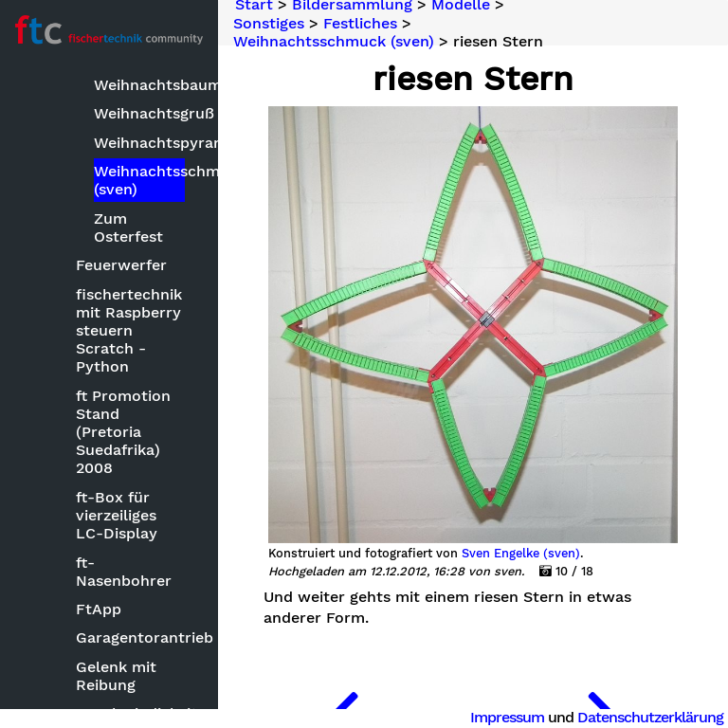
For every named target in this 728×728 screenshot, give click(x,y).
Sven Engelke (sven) (521, 554)
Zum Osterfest (128, 227)
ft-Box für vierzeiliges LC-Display (117, 515)
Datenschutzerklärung (650, 717)
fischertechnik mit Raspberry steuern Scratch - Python (129, 331)
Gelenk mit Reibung (116, 676)
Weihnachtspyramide (139, 143)
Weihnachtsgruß (139, 113)
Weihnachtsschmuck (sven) (139, 180)
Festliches (360, 23)
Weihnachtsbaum (139, 85)
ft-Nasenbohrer (124, 572)
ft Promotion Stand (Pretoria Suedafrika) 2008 (123, 432)
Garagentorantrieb (132, 637)
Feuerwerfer (121, 265)
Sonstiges (269, 23)
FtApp (99, 609)
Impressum (507, 717)
